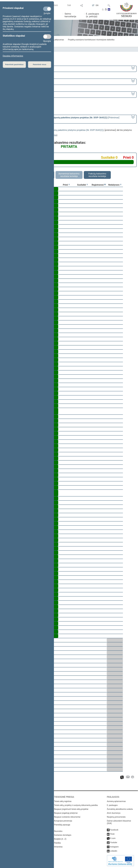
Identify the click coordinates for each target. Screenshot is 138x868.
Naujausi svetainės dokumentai (67, 817)
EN (97, 5)
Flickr (112, 834)
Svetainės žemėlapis (63, 835)
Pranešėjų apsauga (62, 825)
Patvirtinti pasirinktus (14, 64)
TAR (69, 5)
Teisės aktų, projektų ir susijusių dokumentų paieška (76, 805)
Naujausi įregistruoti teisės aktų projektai (71, 809)
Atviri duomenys (114, 813)
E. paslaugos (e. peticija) (93, 15)
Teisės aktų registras (63, 801)
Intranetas (58, 847)
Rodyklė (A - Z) (60, 839)
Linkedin (114, 851)
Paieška (57, 843)
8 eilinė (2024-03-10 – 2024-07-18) (19, 81)
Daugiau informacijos (13, 56)
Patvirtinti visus (40, 64)
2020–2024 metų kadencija (16, 69)
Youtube (114, 842)
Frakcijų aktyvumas (56, 40)
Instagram (114, 847)
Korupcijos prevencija (63, 821)
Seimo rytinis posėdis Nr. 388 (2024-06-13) (23, 94)
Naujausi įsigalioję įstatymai (66, 813)
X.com (113, 838)
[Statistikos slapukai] (47, 37)
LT (93, 5)
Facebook (114, 830)
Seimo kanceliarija (70, 15)
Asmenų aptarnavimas (116, 801)
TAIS (56, 5)
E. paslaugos (112, 805)
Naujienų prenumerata (116, 817)
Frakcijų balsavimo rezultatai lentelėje (97, 175)
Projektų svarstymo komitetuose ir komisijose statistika (91, 40)
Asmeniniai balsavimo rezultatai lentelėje (69, 175)
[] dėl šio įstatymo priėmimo (61, 119)
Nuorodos (58, 831)
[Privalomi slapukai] (47, 9)
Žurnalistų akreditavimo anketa (120, 809)
